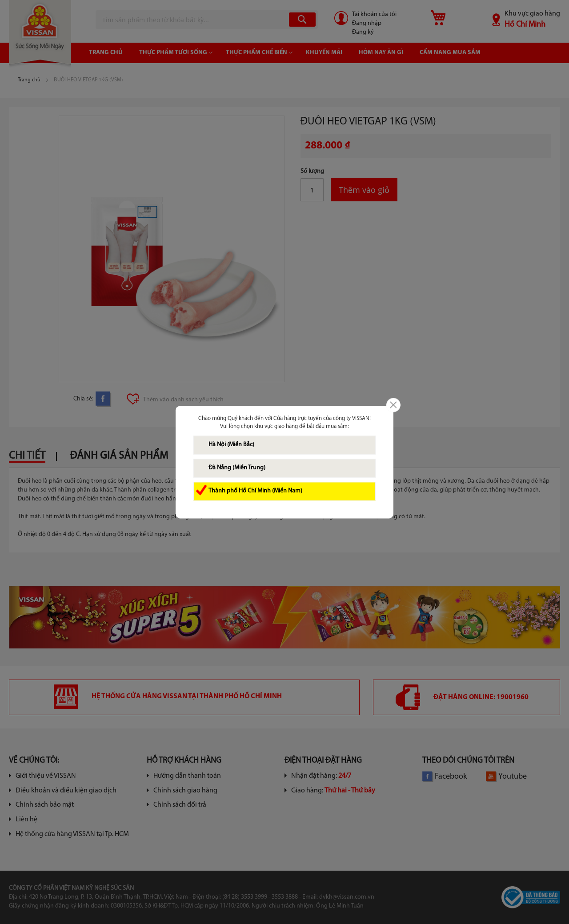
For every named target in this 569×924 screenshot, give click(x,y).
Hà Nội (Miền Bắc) (231, 445)
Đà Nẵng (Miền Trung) (237, 468)
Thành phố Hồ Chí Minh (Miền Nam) (255, 491)
